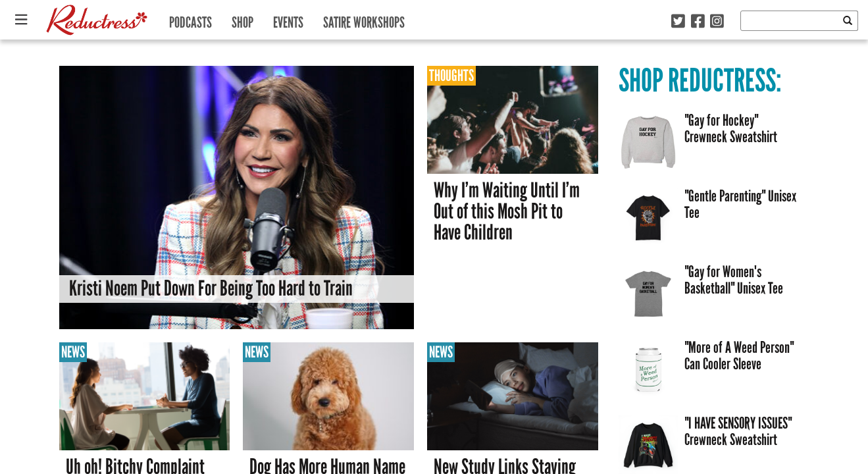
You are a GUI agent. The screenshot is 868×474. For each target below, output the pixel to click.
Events (288, 19)
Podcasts (191, 19)
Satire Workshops (364, 19)
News (73, 352)
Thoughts (451, 75)
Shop (243, 19)
